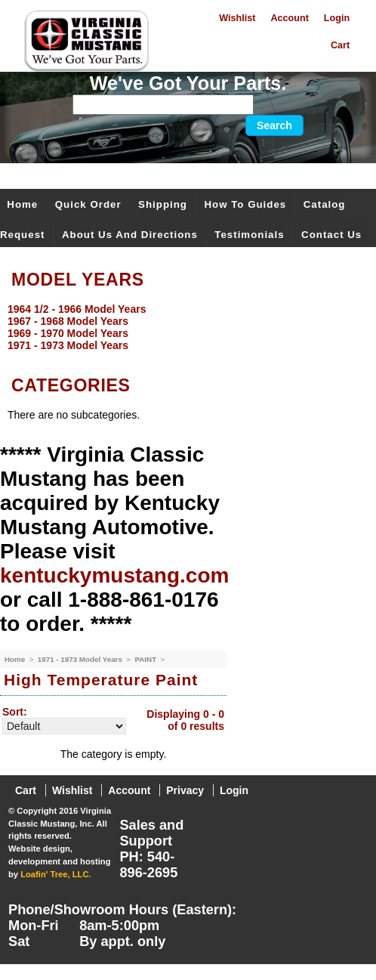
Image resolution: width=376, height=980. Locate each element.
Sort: (15, 712)
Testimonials (249, 235)
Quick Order (88, 204)
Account (289, 18)
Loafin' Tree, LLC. (55, 874)
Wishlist (237, 18)
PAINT (146, 659)
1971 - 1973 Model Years (81, 659)
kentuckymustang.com (114, 575)
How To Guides (245, 204)
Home (22, 204)
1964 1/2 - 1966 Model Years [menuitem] (77, 309)
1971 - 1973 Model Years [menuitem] (68, 345)
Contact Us (331, 235)
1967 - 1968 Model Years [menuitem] (68, 321)
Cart (340, 45)
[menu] (184, 327)
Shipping (163, 204)
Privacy (185, 790)
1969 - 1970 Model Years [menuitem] (68, 333)
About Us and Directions (130, 235)
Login (337, 18)
